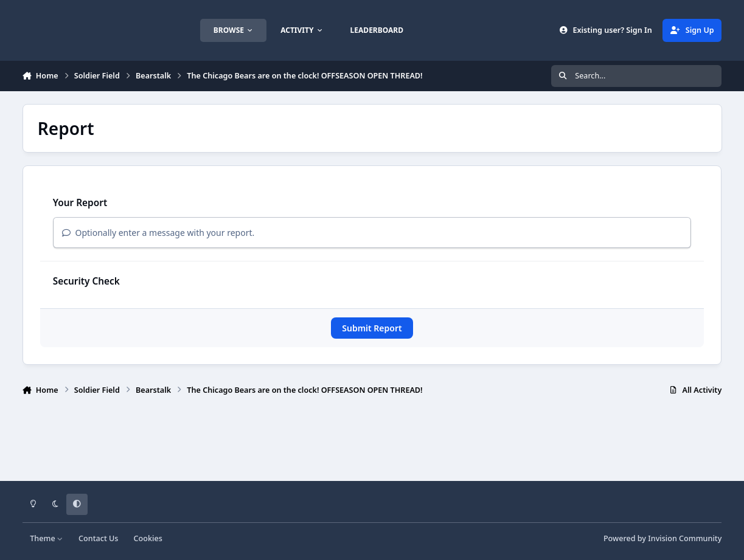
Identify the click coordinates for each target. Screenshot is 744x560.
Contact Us (98, 538)
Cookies (148, 538)
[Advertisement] (372, 442)
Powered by (662, 538)
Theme (47, 538)
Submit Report (372, 328)
